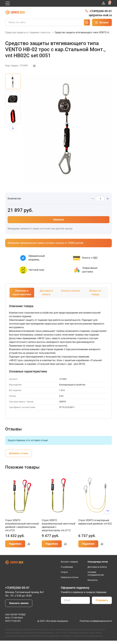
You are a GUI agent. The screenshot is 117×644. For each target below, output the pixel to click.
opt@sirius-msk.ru (100, 15)
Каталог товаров (69, 565)
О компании (67, 570)
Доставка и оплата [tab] (46, 296)
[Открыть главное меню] (8, 3)
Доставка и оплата (97, 570)
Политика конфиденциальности (96, 624)
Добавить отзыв (19, 457)
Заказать (59, 223)
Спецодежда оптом (98, 565)
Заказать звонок (19, 607)
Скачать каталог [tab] (71, 294)
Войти (103, 3)
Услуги (64, 575)
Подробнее (15, 547)
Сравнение (110, 3)
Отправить (102, 604)
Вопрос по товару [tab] (95, 296)
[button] (13, 131)
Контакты (93, 583)
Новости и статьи (70, 581)
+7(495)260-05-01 (101, 11)
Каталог (102, 23)
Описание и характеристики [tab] (22, 296)
